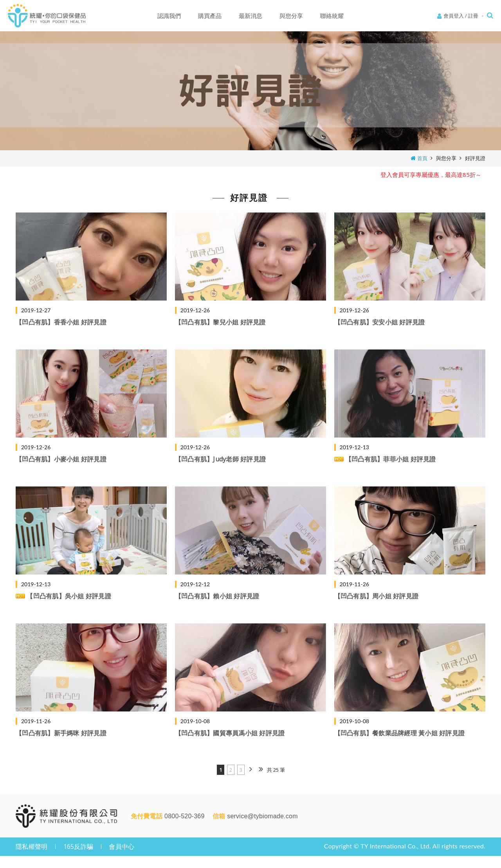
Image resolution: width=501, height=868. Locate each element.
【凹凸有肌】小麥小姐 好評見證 (61, 459)
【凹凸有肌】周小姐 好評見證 (377, 596)
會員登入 (454, 16)
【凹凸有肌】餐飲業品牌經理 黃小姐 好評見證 (400, 733)
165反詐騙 (78, 846)
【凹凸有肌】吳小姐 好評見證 (63, 596)
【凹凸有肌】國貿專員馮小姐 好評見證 (230, 733)
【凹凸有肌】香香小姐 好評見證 (61, 322)
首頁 (422, 158)
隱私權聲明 (32, 846)
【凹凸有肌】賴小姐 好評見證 (217, 596)
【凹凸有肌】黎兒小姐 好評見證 (220, 322)
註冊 (473, 16)
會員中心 (122, 846)
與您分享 (446, 158)
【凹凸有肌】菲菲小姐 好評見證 (385, 459)
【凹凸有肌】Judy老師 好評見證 (220, 459)
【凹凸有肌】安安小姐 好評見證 (380, 322)
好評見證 (475, 158)
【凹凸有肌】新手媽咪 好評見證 (61, 733)
